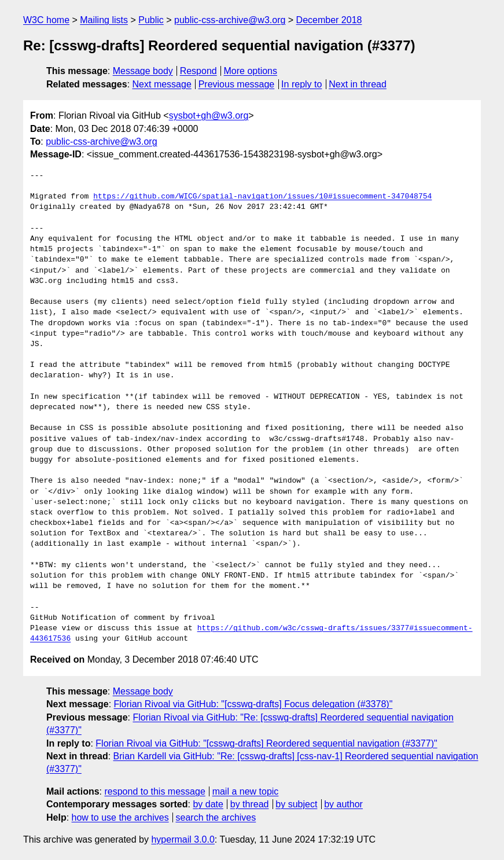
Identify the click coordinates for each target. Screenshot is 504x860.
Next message (162, 84)
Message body (143, 71)
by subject (296, 804)
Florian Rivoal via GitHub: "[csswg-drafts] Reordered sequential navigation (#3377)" (266, 743)
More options (251, 71)
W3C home (46, 20)
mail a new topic (246, 791)
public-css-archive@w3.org (230, 20)
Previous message (237, 84)
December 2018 (329, 20)
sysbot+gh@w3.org (209, 115)
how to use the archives (120, 817)
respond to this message (154, 791)
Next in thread (358, 84)
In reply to (301, 84)
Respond (198, 71)
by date (208, 804)
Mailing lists (104, 20)
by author (343, 804)
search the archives (216, 817)
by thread (250, 804)
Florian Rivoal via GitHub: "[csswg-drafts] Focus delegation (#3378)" (253, 704)
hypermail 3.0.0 (183, 839)
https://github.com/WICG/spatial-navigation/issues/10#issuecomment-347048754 (262, 197)
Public (151, 20)
